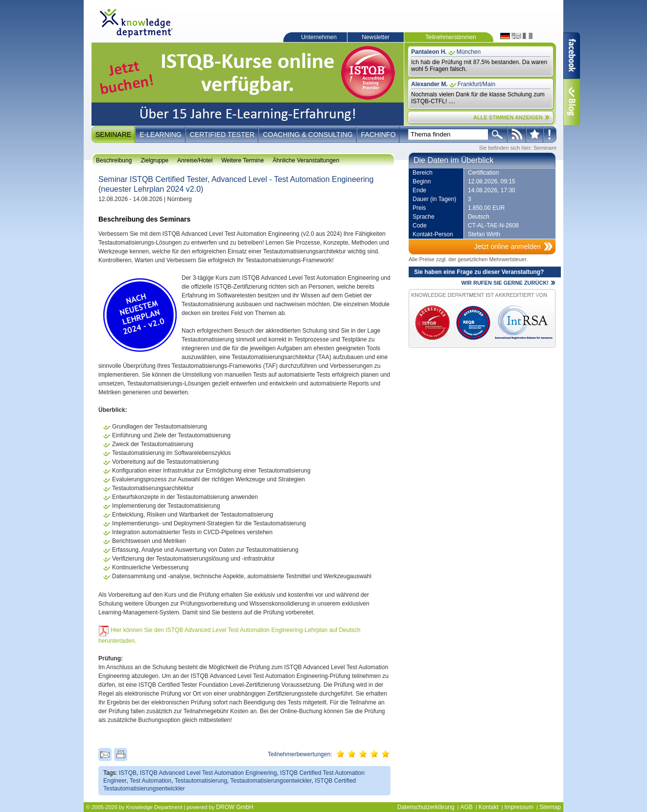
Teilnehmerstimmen (451, 37)
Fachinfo (379, 135)
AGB (466, 807)
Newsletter (376, 37)
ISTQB (128, 773)
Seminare (113, 135)
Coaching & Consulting (308, 135)
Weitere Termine (243, 160)
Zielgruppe (154, 160)
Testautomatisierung (201, 781)
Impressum (519, 807)
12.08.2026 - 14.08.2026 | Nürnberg (145, 199)
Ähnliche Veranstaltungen (306, 160)
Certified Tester (222, 135)
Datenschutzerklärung (426, 807)
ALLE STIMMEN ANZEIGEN (508, 117)
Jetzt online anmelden (508, 247)
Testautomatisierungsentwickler (271, 781)
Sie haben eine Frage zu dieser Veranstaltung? (479, 272)
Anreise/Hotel (195, 160)
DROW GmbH (234, 807)
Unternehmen (319, 37)
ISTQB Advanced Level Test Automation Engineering (208, 773)
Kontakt (489, 807)
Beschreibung (114, 160)
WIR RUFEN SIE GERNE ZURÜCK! (505, 283)
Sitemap (550, 807)
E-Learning (161, 135)
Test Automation (150, 781)
